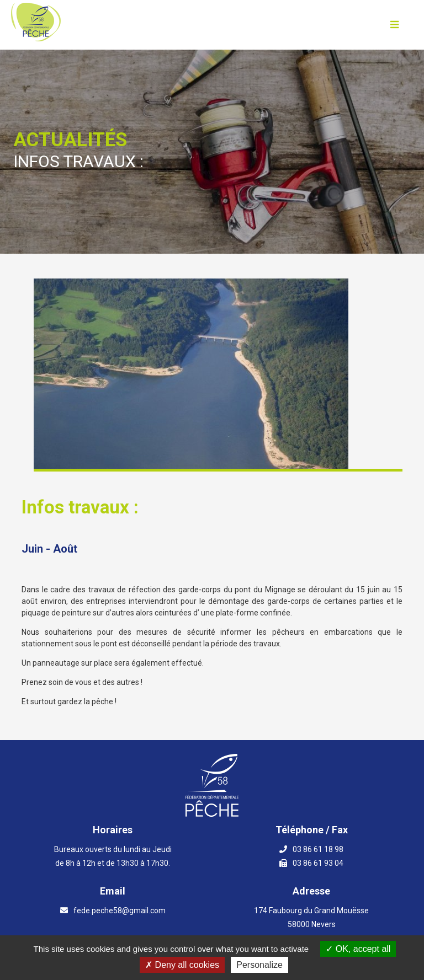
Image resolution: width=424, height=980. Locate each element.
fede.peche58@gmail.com (120, 911)
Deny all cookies (182, 965)
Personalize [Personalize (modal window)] (259, 965)
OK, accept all (358, 949)
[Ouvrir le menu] (394, 25)
